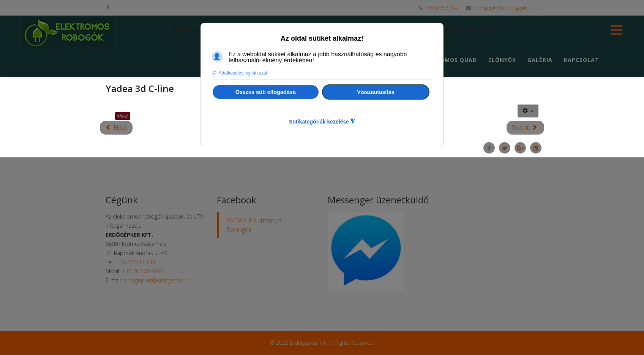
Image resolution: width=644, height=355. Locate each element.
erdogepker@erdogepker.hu (506, 8)
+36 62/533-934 (136, 262)
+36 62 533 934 (441, 8)
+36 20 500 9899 (143, 271)
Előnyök (502, 60)
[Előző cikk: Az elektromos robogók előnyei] (116, 128)
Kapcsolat (582, 60)
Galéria (540, 60)
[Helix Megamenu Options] (616, 32)
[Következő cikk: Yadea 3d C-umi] (526, 128)
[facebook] (108, 7)
